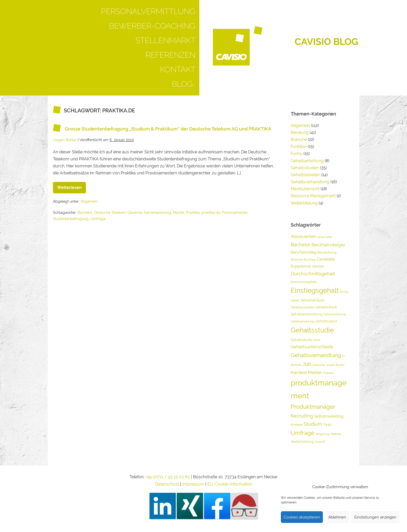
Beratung (300, 132)
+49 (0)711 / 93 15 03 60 (168, 477)
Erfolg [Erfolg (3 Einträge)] (344, 292)
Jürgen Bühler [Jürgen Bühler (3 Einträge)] (335, 365)
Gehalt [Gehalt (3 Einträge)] (295, 300)
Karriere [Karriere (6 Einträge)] (299, 372)
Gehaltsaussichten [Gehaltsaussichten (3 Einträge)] (303, 307)
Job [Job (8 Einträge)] (307, 364)
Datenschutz (167, 484)
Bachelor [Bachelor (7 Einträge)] (301, 245)
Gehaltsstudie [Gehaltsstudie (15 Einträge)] (312, 330)
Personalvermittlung (148, 11)
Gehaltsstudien (305, 168)
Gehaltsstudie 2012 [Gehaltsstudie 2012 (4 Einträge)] (306, 340)
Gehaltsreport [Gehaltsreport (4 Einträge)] (326, 321)
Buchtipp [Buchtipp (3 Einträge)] (310, 260)
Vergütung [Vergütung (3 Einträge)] (322, 434)
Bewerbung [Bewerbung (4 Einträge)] (327, 252)
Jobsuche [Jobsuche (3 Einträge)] (319, 365)
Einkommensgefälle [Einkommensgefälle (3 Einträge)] (304, 282)
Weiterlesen (72, 186)
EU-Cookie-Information (230, 484)
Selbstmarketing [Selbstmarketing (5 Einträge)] (329, 416)
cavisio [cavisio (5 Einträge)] (318, 266)
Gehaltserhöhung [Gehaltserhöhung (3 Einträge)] (335, 314)
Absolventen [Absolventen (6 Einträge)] (304, 236)
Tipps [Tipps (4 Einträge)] (327, 424)
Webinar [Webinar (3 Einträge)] (336, 434)
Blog (184, 84)
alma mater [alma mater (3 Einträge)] (325, 237)
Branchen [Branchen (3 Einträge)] (297, 260)
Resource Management (313, 196)
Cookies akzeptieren (302, 517)
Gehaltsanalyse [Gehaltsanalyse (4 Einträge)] (312, 300)
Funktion (299, 146)
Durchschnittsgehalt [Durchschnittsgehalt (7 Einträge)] (313, 274)
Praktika (193, 213)
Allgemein (89, 201)
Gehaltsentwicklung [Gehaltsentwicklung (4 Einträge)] (307, 314)
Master (179, 213)
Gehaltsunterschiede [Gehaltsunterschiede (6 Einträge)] (312, 347)
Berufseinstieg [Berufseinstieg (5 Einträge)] (304, 252)
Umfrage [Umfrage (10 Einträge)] (303, 433)
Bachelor (85, 213)
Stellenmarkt (165, 40)
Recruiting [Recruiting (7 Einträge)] (302, 416)
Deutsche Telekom (110, 213)
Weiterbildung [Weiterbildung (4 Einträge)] (302, 442)
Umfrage (98, 219)
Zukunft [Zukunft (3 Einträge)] (320, 442)
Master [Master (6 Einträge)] (315, 372)
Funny (297, 154)
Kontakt (178, 69)
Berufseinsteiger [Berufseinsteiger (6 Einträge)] (328, 245)
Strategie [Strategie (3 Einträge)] (297, 425)
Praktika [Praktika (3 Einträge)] (328, 373)
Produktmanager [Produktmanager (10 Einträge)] (313, 407)
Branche (299, 139)
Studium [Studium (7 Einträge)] (313, 424)
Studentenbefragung (71, 219)
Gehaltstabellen (306, 175)
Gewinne (135, 213)
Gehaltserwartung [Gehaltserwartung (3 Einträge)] (303, 321)
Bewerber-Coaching (152, 26)
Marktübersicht (305, 189)
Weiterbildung (304, 203)
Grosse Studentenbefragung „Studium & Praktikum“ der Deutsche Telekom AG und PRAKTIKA (168, 129)
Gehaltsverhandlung (310, 182)
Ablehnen (337, 517)
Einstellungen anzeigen (375, 517)
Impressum (194, 484)
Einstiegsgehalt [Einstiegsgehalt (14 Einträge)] (315, 290)
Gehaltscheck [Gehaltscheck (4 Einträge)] (326, 307)
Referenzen (170, 55)
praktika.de (211, 213)
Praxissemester (235, 213)
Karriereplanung (157, 213)
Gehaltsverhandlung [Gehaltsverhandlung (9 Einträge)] (316, 355)
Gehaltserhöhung (307, 161)
